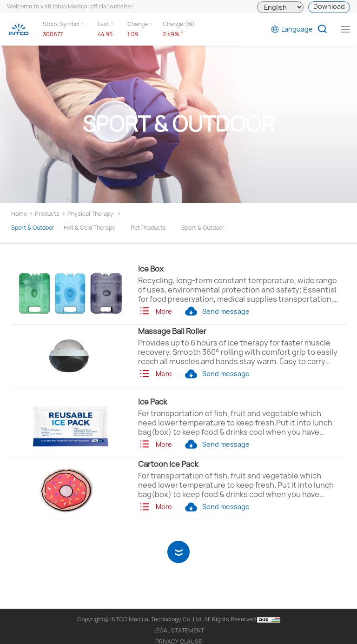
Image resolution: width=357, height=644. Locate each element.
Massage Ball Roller (172, 331)
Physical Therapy (90, 214)
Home (19, 214)
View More (179, 549)
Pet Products (148, 228)
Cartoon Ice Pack (168, 476)
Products (47, 214)
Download (329, 6)
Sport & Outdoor (33, 228)
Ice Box (151, 269)
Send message (217, 311)
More (155, 311)
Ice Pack (152, 413)
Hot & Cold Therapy (89, 228)
